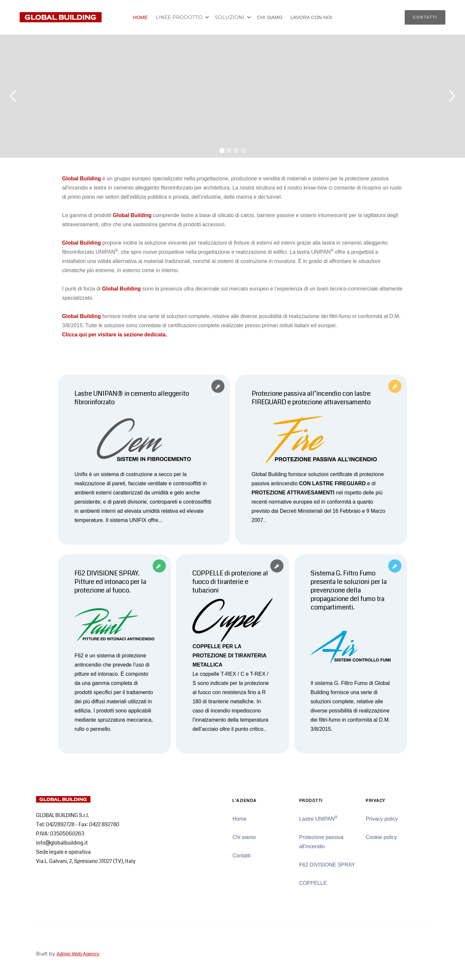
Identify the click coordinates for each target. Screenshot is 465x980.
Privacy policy (382, 819)
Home (239, 819)
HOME (140, 17)
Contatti (241, 856)
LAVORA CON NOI (311, 17)
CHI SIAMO (270, 17)
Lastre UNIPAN (318, 818)
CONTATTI (425, 17)
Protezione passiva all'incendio (321, 842)
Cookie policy (381, 837)
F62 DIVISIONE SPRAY (327, 865)
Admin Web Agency (78, 954)
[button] (181, 17)
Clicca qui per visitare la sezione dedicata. (115, 335)
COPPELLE (313, 883)
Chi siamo (244, 837)
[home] (61, 17)
